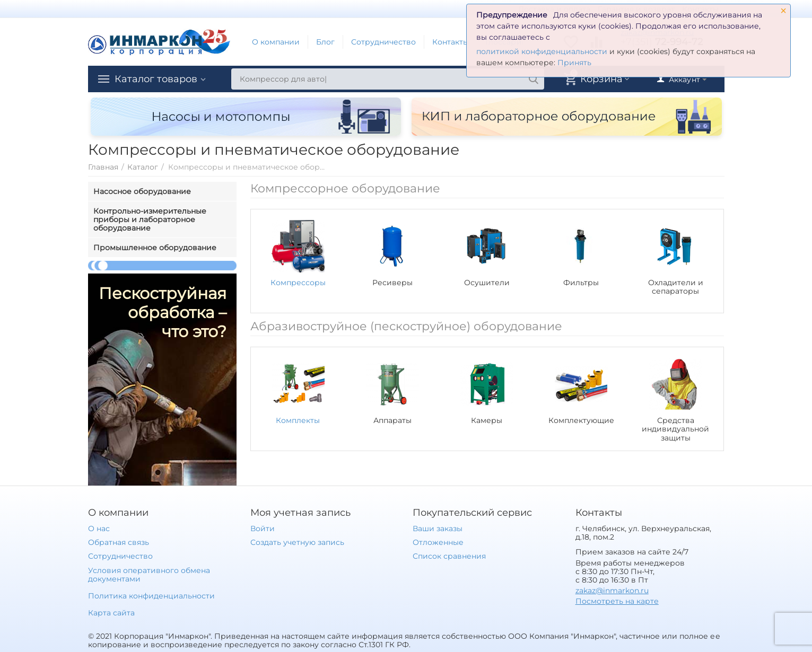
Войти (263, 528)
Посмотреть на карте (617, 601)
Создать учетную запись (297, 542)
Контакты (451, 42)
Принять (574, 63)
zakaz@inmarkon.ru (612, 591)
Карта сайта (111, 613)
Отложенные (438, 542)
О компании (276, 42)
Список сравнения (449, 556)
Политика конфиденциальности (151, 596)
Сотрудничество (383, 42)
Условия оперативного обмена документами (149, 575)
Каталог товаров (156, 79)
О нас (99, 528)
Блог (325, 42)
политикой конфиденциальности (542, 51)
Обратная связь (119, 542)
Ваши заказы (438, 528)
